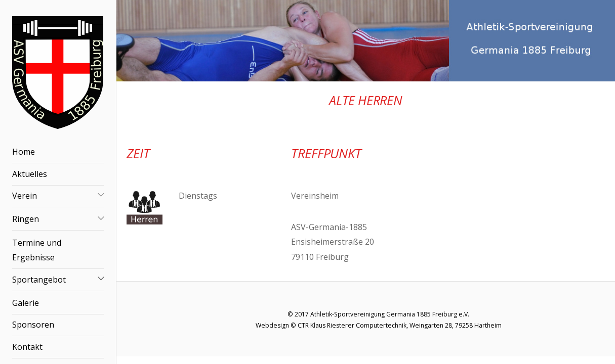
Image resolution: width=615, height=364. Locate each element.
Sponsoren (33, 325)
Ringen (26, 219)
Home (24, 152)
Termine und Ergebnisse (37, 250)
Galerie (26, 303)
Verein (25, 196)
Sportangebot (39, 280)
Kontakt (27, 347)
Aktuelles (30, 174)
